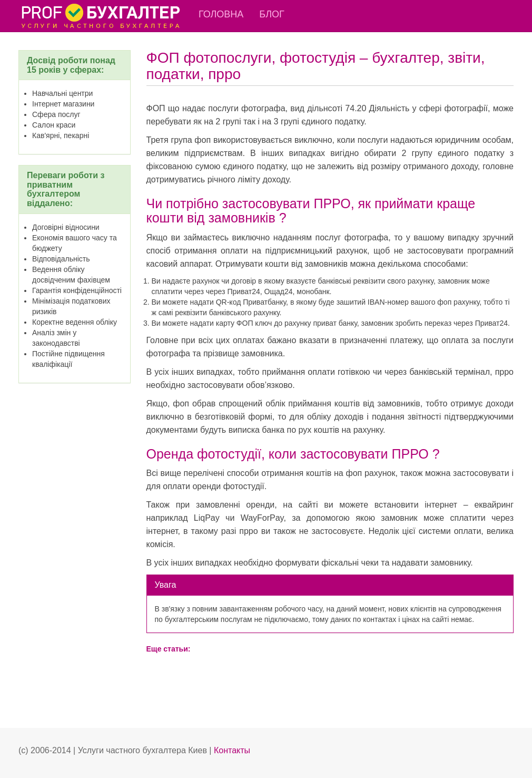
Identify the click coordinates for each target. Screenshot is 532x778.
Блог (272, 14)
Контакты (232, 750)
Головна (221, 14)
